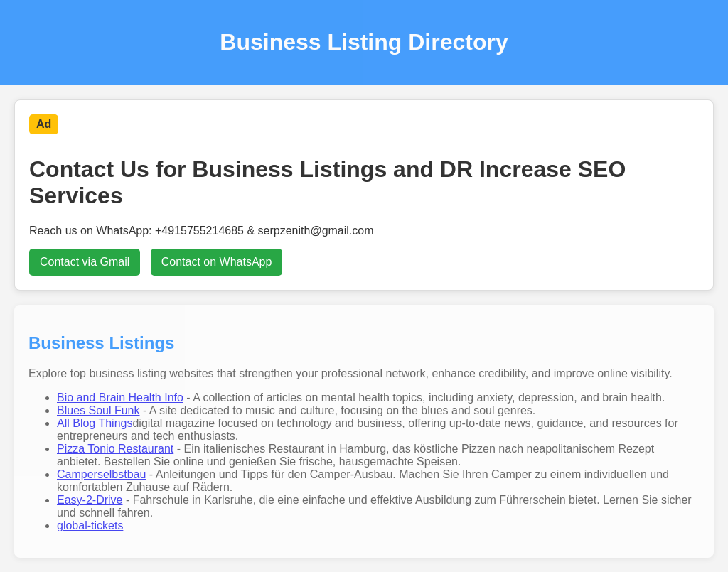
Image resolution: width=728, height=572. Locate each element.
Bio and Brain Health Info (120, 398)
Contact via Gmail (85, 262)
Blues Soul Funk (98, 410)
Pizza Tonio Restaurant (115, 449)
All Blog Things (95, 423)
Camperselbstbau (101, 474)
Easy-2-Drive (90, 500)
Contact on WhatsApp (217, 262)
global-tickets (90, 525)
